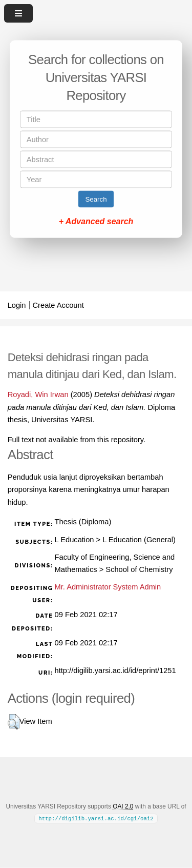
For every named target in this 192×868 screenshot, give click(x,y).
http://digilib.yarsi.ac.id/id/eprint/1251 (115, 670)
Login (17, 305)
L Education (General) (139, 540)
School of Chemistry (139, 569)
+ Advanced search (96, 221)
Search (96, 199)
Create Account (58, 305)
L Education (74, 540)
